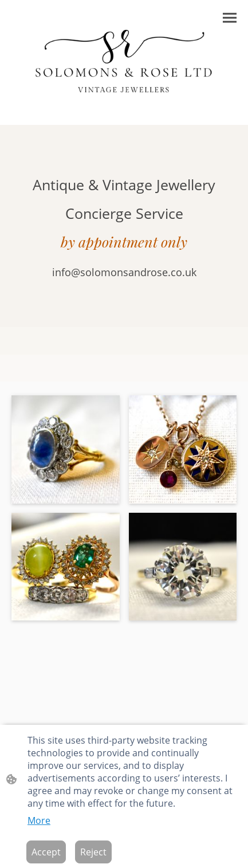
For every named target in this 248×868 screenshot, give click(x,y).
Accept (46, 852)
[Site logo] (124, 62)
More (39, 820)
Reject (93, 852)
